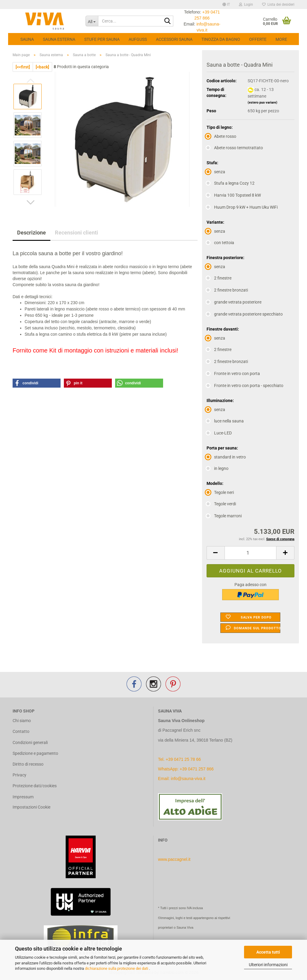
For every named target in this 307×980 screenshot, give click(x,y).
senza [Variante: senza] (216, 231)
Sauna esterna (59, 39)
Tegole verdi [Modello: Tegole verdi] (221, 504)
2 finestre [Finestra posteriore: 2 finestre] (219, 278)
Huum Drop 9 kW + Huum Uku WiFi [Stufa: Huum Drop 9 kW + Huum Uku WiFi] (242, 207)
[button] (226, 5)
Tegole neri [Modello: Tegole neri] (220, 492)
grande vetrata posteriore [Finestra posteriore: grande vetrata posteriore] (234, 302)
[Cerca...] (92, 21)
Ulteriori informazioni (268, 965)
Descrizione (31, 233)
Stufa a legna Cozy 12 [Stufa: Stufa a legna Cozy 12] (231, 183)
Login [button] (246, 5)
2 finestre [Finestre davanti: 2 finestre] (219, 349)
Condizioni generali (30, 743)
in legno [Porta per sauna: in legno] (218, 468)
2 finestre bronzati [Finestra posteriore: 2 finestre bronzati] (227, 290)
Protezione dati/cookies (35, 786)
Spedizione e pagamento (35, 753)
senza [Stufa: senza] (216, 172)
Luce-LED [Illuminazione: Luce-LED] (219, 433)
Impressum (23, 797)
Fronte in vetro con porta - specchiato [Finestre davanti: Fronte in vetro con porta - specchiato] (245, 386)
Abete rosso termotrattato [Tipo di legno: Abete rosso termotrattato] (235, 148)
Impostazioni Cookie (31, 807)
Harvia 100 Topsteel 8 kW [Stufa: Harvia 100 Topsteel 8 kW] (234, 195)
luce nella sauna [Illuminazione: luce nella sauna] (225, 421)
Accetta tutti (268, 952)
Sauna (27, 39)
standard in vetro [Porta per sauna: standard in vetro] (226, 457)
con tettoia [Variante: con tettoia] (220, 243)
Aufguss (138, 39)
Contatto (21, 731)
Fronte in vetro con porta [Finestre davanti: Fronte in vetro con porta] (233, 374)
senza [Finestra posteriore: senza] (216, 267)
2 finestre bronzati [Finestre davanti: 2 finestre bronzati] (227, 361)
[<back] (42, 67)
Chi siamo (22, 721)
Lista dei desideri (278, 5)
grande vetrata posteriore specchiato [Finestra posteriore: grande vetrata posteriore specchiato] (245, 314)
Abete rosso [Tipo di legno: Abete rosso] (221, 136)
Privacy (19, 775)
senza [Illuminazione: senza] (216, 410)
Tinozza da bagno (221, 39)
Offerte (258, 39)
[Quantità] (250, 553)
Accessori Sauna (174, 39)
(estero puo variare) (262, 103)
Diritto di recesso (28, 764)
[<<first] (23, 67)
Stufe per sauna (102, 39)
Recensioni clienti (76, 233)
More (281, 39)
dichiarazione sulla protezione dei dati (117, 968)
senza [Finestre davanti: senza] (216, 338)
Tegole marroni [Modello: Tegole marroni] (224, 516)
